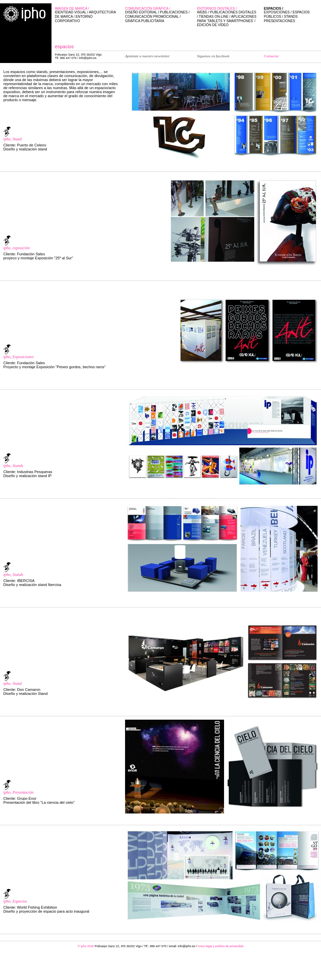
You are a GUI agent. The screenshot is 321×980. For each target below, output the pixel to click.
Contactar (271, 56)
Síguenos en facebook (213, 56)
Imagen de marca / (87, 15)
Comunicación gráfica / (158, 15)
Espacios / (289, 15)
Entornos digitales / (227, 17)
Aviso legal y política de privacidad (221, 946)
